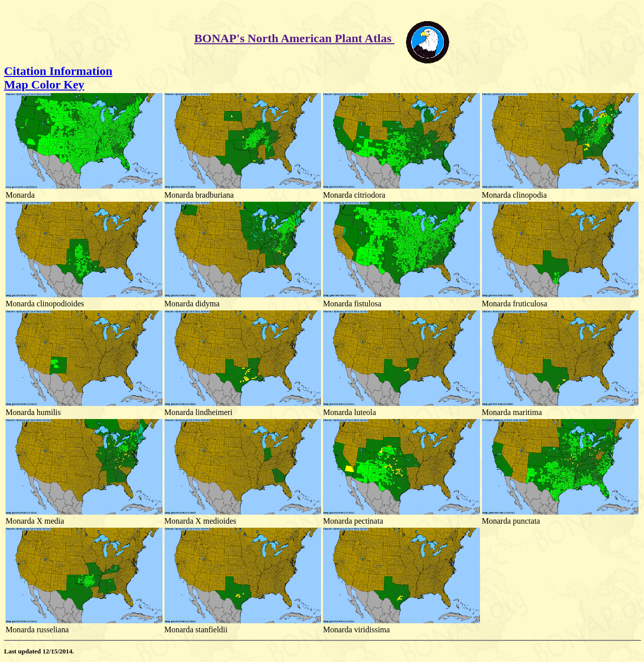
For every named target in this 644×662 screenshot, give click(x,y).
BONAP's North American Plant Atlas (294, 38)
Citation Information (58, 71)
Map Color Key (44, 85)
